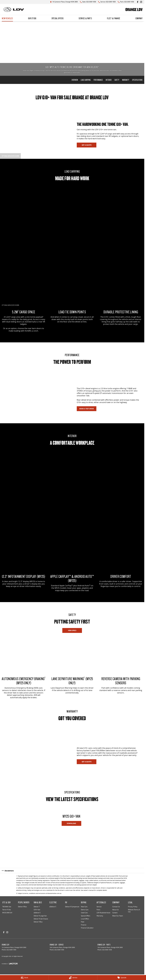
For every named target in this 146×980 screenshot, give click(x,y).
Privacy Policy (133, 907)
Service (99, 907)
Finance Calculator (87, 928)
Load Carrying (86, 80)
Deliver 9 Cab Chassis (41, 919)
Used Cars (84, 913)
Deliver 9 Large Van (40, 916)
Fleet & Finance (114, 18)
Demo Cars (85, 910)
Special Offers (57, 18)
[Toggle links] (10, 964)
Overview (75, 80)
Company (139, 18)
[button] (14, 847)
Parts (98, 910)
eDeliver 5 (37, 913)
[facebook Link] (138, 2)
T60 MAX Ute (7, 907)
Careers (115, 913)
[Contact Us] (64, 2)
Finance (84, 925)
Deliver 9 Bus (22, 907)
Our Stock (32, 18)
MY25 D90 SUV (7, 913)
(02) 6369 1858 (11, 950)
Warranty (126, 80)
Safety (117, 80)
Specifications (137, 80)
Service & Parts (85, 18)
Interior (109, 80)
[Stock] (24, 978)
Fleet (83, 922)
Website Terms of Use (134, 911)
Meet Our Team (118, 916)
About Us (115, 910)
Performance (98, 80)
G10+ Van (37, 910)
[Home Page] (14, 9)
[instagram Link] (141, 2)
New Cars (84, 907)
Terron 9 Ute (7, 910)
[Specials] (122, 978)
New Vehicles (7, 18)
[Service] (73, 978)
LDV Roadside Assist (103, 913)
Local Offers (85, 919)
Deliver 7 (37, 907)
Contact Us (116, 907)
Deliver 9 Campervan (72, 907)
